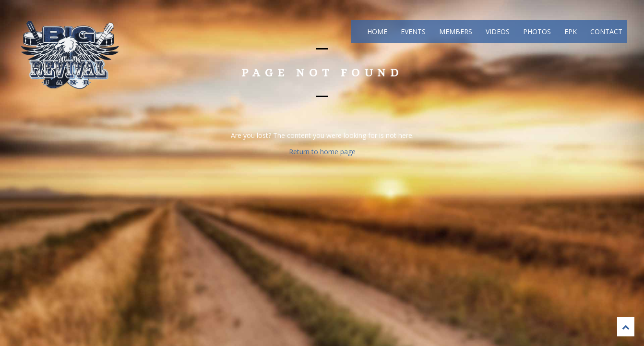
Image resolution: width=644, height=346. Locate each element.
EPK (570, 31)
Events (412, 31)
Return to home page (322, 152)
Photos (536, 31)
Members (455, 31)
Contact (605, 31)
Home (376, 31)
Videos (497, 31)
